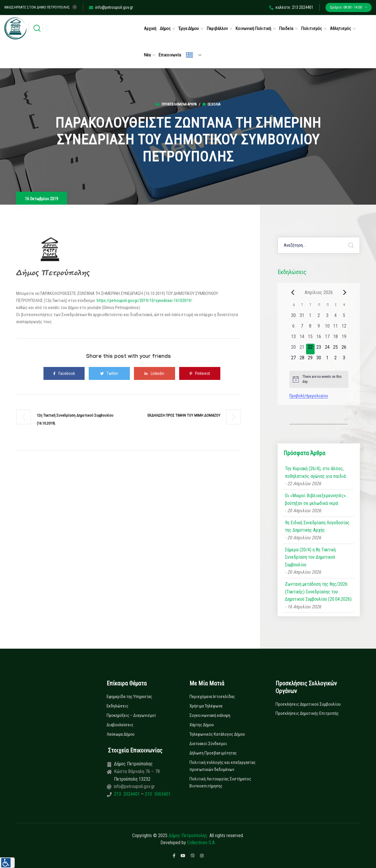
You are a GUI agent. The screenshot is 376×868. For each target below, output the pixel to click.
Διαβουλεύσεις (120, 725)
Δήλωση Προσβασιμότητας (213, 753)
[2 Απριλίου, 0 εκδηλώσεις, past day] (319, 317)
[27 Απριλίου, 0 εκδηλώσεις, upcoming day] (294, 360)
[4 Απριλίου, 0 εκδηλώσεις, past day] (336, 317)
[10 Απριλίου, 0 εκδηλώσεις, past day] (327, 328)
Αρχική (150, 29)
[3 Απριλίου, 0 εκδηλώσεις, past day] (327, 317)
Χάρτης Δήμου (202, 725)
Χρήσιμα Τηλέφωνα (206, 706)
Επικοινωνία (170, 55)
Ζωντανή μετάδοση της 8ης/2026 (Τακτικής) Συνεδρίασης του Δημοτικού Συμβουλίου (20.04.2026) (318, 592)
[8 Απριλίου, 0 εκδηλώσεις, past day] (310, 328)
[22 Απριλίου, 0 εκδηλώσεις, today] (310, 349)
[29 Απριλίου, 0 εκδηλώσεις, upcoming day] (310, 360)
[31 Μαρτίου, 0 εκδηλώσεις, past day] (302, 317)
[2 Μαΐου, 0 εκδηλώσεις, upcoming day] (336, 360)
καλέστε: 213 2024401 (291, 7)
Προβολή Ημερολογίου (309, 396)
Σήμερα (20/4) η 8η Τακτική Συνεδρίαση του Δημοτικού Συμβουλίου (310, 557)
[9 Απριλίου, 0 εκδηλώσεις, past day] (319, 328)
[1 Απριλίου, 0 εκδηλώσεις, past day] (310, 317)
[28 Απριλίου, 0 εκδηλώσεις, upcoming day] (302, 360)
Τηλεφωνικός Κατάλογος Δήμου (217, 734)
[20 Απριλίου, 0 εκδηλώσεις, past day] (294, 349)
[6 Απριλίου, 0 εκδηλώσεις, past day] (294, 328)
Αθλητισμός (340, 29)
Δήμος (165, 29)
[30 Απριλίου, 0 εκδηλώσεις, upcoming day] (319, 360)
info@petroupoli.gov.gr (111, 7)
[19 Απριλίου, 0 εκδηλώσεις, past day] (344, 338)
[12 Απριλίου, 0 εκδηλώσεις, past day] (344, 328)
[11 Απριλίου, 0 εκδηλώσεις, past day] (336, 328)
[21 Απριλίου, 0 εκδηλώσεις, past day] (302, 349)
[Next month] (345, 292)
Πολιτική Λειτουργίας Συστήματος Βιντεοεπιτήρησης (220, 782)
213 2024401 (127, 794)
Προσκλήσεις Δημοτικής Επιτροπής (307, 713)
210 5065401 (157, 794)
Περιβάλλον (217, 29)
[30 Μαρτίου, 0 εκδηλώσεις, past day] (294, 317)
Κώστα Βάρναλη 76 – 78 (137, 771)
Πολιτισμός (312, 29)
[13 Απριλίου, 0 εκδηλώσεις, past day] (294, 338)
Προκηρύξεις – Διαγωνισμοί (131, 715)
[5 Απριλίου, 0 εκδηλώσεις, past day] (344, 317)
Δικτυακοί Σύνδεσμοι (208, 744)
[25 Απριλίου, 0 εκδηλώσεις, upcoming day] (336, 349)
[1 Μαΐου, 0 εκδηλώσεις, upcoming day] (327, 360)
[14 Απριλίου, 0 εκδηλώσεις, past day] (302, 338)
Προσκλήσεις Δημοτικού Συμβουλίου (308, 704)
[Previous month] (293, 292)
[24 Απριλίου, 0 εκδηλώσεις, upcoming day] (327, 349)
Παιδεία (286, 29)
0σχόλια (211, 104)
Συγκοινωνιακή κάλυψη (210, 715)
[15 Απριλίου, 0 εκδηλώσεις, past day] (310, 338)
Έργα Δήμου (189, 29)
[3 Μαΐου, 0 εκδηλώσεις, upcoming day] (344, 360)
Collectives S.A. (201, 843)
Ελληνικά (189, 55)
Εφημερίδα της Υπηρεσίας (129, 697)
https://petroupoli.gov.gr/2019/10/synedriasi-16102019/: (145, 301)
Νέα (147, 55)
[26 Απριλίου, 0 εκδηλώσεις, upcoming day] (344, 349)
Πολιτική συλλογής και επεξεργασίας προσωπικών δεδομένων (223, 766)
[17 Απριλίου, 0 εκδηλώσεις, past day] (327, 338)
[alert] (319, 379)
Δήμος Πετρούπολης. (188, 836)
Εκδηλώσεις (117, 706)
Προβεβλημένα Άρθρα (179, 104)
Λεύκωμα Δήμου (121, 734)
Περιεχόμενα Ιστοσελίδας (212, 697)
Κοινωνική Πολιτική (253, 29)
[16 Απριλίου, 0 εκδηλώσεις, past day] (319, 338)
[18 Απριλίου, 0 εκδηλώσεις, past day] (336, 338)
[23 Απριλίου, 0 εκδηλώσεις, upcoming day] (319, 349)
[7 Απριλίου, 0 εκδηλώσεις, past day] (302, 328)
